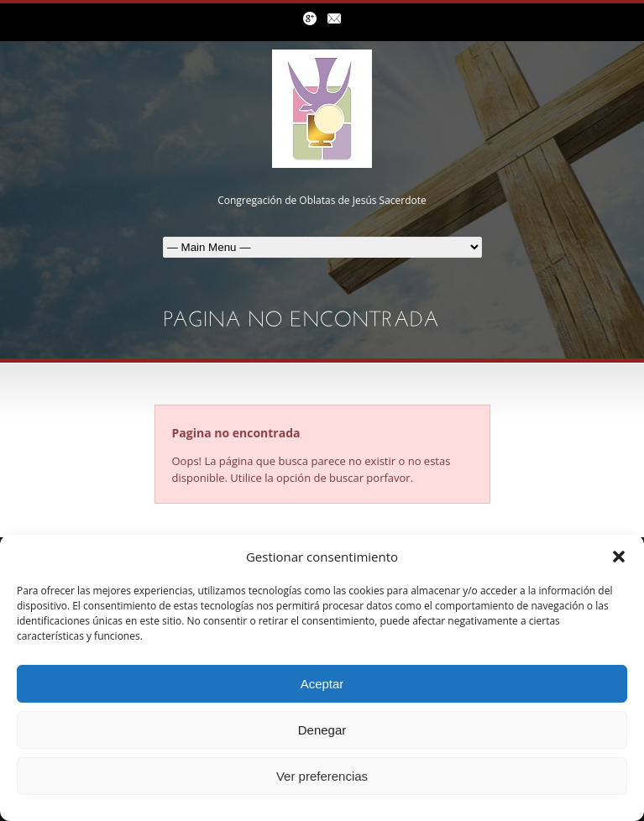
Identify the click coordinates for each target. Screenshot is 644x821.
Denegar (322, 730)
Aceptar (322, 684)
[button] (619, 557)
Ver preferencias (322, 776)
